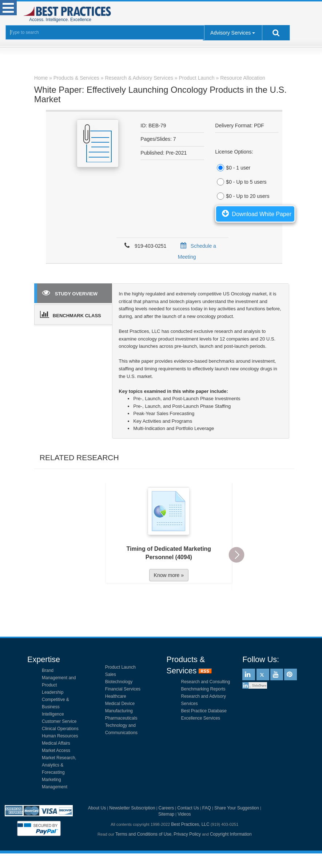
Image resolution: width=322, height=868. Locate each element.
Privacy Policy (187, 834)
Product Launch (120, 667)
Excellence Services (201, 718)
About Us (97, 808)
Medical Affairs (56, 743)
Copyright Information (231, 834)
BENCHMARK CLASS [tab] (71, 314)
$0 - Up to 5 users (241, 182)
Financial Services (123, 689)
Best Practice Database (204, 711)
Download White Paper (255, 213)
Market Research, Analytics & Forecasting (59, 765)
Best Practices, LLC (190, 824)
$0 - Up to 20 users (242, 196)
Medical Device (120, 704)
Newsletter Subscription (132, 808)
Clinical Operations (60, 729)
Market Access (56, 750)
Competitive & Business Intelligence (55, 707)
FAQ (207, 808)
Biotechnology (119, 682)
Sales (111, 674)
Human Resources (60, 736)
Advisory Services (230, 33)
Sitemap (166, 814)
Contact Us (188, 808)
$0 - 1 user (233, 168)
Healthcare (116, 696)
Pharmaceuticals (121, 718)
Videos (184, 814)
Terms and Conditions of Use (143, 834)
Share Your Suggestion (237, 808)
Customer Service (59, 721)
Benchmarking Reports (203, 689)
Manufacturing (119, 711)
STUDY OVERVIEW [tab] (70, 292)
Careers (166, 808)
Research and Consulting (206, 682)
